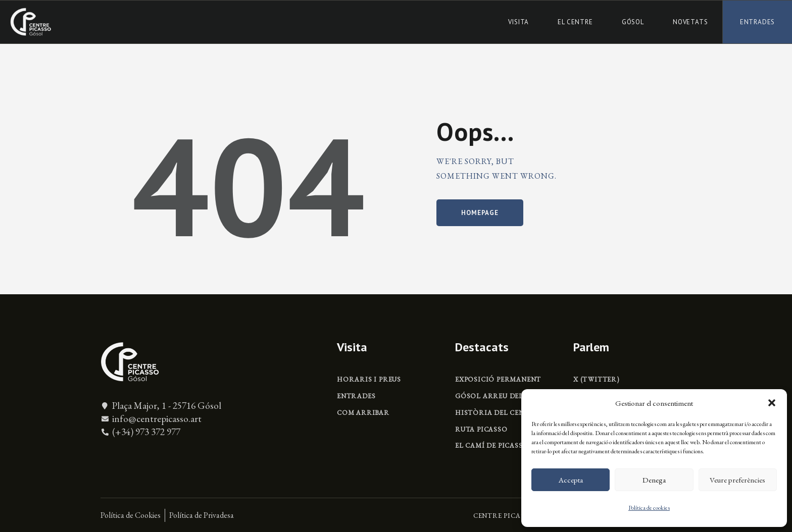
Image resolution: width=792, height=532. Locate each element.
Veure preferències (737, 480)
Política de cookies (649, 508)
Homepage (480, 213)
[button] (772, 403)
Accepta (571, 480)
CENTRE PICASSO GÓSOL (518, 516)
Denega (654, 480)
